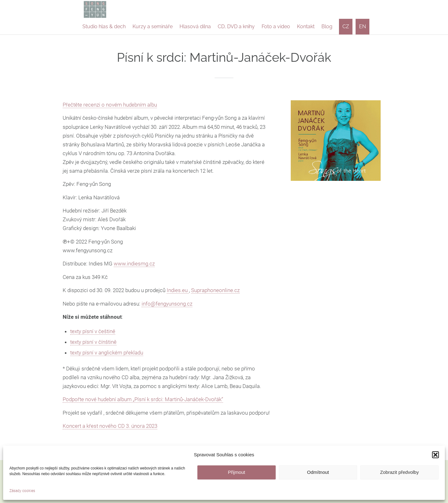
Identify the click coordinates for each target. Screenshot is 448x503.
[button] (435, 455)
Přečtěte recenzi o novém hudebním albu (110, 105)
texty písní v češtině (93, 331)
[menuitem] (104, 27)
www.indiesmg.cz (134, 264)
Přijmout (236, 472)
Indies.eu (178, 290)
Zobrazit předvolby (399, 472)
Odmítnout (318, 472)
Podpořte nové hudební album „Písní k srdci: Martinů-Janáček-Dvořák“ (143, 399)
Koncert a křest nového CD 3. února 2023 (110, 426)
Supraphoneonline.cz (215, 290)
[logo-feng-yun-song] (95, 9)
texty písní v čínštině (93, 342)
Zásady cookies (22, 491)
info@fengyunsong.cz (167, 304)
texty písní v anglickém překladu (107, 353)
